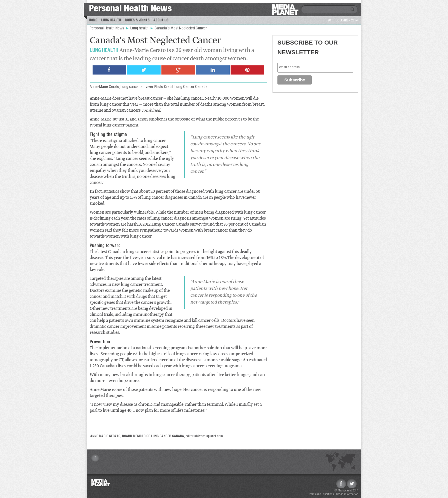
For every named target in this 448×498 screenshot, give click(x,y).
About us (161, 20)
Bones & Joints (137, 20)
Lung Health (111, 20)
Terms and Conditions (321, 494)
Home (93, 20)
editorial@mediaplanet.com (204, 436)
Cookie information (347, 494)
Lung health (140, 29)
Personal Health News (130, 9)
